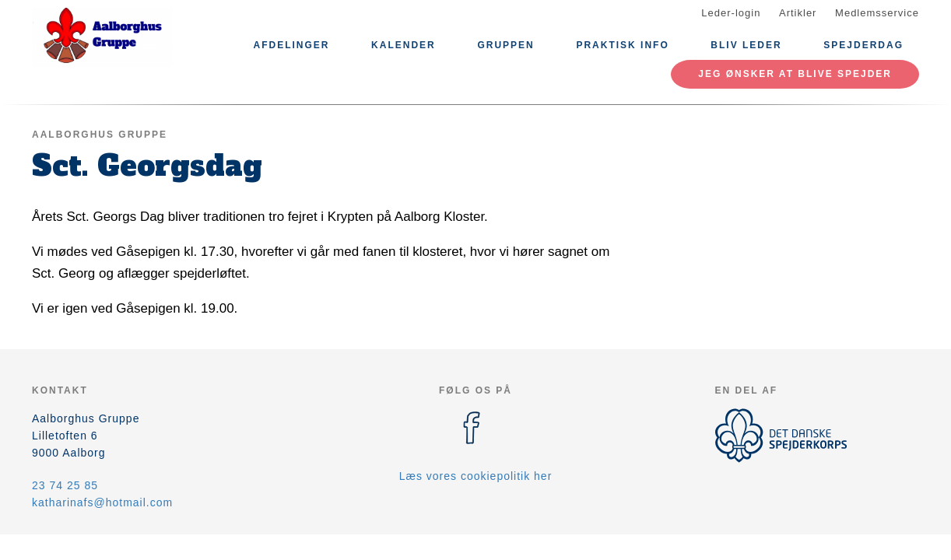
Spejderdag (863, 45)
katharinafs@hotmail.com (102, 502)
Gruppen (505, 45)
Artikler (798, 13)
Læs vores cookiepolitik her (476, 476)
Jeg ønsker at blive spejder (795, 74)
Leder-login (731, 13)
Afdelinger (291, 45)
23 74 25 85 (65, 485)
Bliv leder (746, 45)
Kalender (404, 45)
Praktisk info (622, 45)
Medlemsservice (877, 13)
